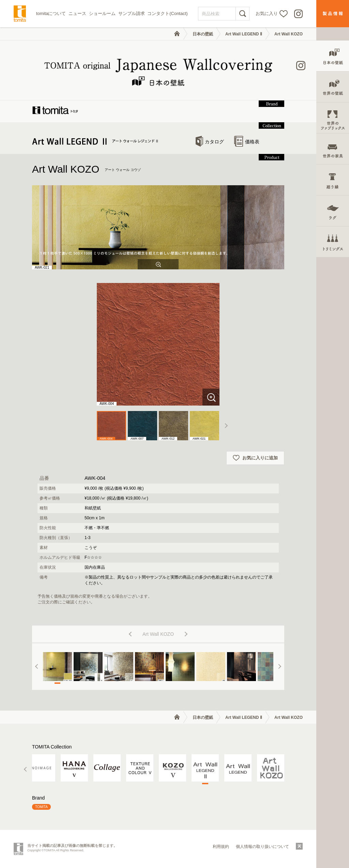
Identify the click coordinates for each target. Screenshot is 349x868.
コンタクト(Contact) (167, 13)
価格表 (247, 142)
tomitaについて (51, 13)
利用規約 (221, 847)
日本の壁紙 (203, 34)
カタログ (210, 142)
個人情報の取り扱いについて (262, 847)
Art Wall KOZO (289, 34)
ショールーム (102, 13)
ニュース (77, 13)
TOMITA (41, 807)
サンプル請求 (132, 13)
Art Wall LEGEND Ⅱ (244, 34)
